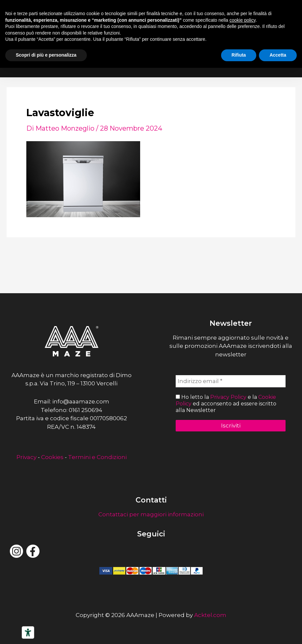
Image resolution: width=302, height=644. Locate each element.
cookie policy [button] (243, 20)
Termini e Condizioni (97, 457)
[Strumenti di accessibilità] (28, 632)
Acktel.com (210, 615)
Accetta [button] (278, 55)
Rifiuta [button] (239, 55)
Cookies (52, 457)
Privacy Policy (228, 397)
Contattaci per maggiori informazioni (151, 514)
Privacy (26, 457)
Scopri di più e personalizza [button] (46, 55)
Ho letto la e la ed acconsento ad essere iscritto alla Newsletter (226, 404)
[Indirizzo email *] (231, 381)
